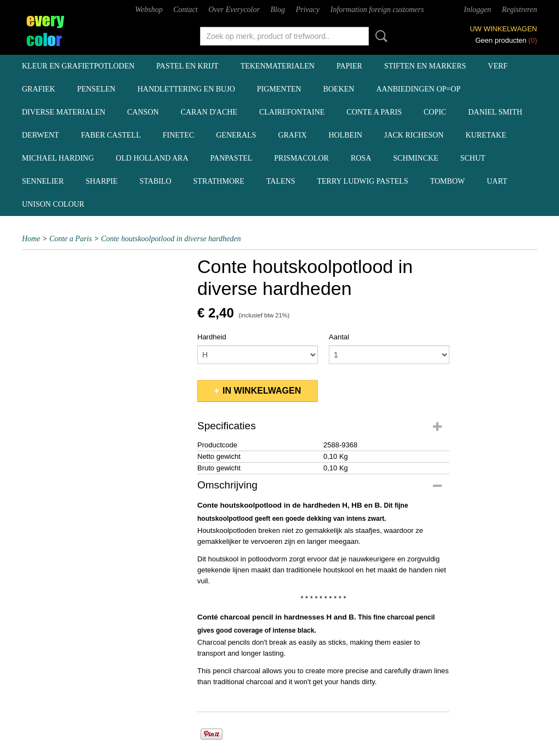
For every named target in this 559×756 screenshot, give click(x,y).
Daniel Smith (495, 112)
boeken (339, 89)
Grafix (292, 135)
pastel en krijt (187, 66)
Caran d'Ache (209, 112)
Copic (435, 112)
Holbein (346, 135)
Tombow (448, 181)
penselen (96, 89)
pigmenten (279, 89)
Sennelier (43, 181)
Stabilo (156, 181)
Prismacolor (301, 158)
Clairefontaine (292, 112)
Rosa (361, 158)
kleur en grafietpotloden (78, 66)
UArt (497, 181)
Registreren (520, 10)
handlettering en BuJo (186, 89)
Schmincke (415, 158)
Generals (236, 135)
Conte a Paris (374, 112)
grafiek (39, 89)
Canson (143, 112)
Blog (278, 10)
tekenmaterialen (278, 66)
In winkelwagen (262, 391)
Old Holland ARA (152, 158)
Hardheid (212, 337)
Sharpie (101, 181)
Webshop (149, 10)
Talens (281, 181)
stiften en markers (425, 66)
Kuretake (486, 135)
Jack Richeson (414, 135)
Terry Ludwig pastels (362, 181)
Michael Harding (58, 158)
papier (349, 66)
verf (498, 66)
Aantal (339, 337)
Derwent (41, 135)
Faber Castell (111, 135)
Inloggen (477, 10)
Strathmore (219, 181)
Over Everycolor (234, 10)
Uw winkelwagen (503, 29)
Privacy (308, 10)
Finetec (179, 135)
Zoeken (379, 36)
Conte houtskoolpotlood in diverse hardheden (171, 239)
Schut (473, 158)
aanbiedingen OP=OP (418, 89)
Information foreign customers (377, 10)
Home (31, 239)
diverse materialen (64, 112)
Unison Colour (53, 204)
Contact (185, 10)
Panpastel (232, 158)
